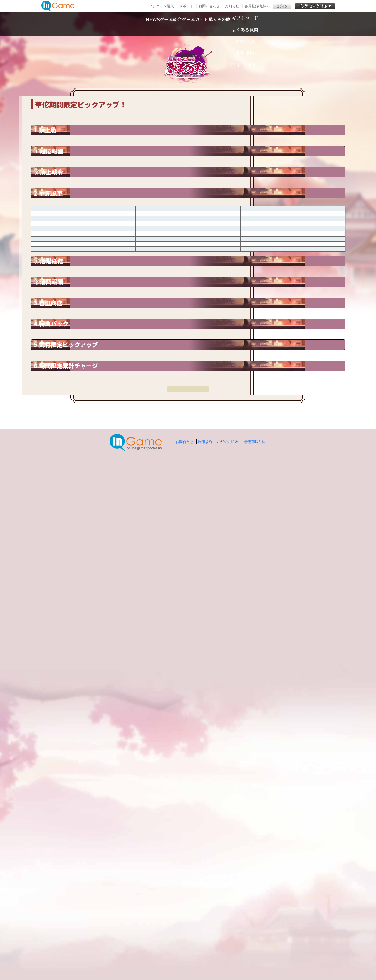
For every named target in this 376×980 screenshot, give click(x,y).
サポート (186, 6)
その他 (268, 24)
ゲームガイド (199, 24)
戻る (188, 912)
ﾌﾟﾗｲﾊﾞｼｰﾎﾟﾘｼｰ (228, 956)
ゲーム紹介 (149, 24)
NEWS (108, 24)
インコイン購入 (162, 6)
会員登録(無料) (256, 6)
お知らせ (232, 6)
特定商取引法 (255, 956)
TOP (77, 88)
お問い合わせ (209, 6)
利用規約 (205, 956)
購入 (239, 24)
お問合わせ (184, 956)
